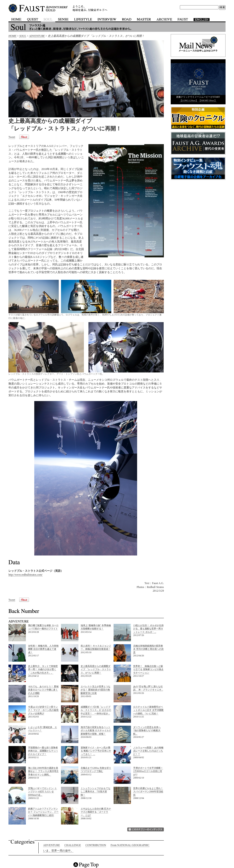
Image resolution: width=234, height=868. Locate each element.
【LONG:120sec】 (189, 101)
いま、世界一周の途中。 (58, 851)
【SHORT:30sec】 (208, 101)
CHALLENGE (73, 845)
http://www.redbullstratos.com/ (25, 575)
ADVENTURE (37, 36)
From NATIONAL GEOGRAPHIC (130, 845)
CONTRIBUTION (96, 845)
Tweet (12, 137)
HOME (12, 36)
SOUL (23, 36)
